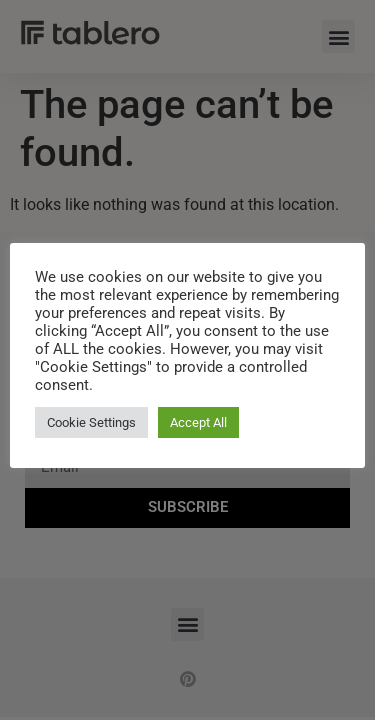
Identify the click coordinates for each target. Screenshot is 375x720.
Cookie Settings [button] (91, 422)
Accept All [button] (198, 422)
